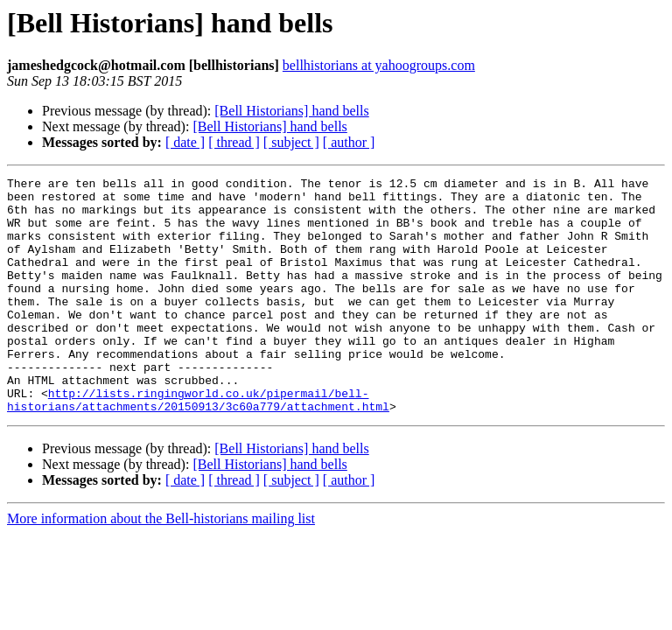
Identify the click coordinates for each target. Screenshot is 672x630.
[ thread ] (234, 142)
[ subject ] (291, 142)
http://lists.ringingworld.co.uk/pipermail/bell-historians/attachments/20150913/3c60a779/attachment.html (198, 445)
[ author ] (349, 142)
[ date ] (185, 142)
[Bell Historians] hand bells (291, 111)
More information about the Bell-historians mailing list (161, 566)
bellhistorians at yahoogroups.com (379, 65)
